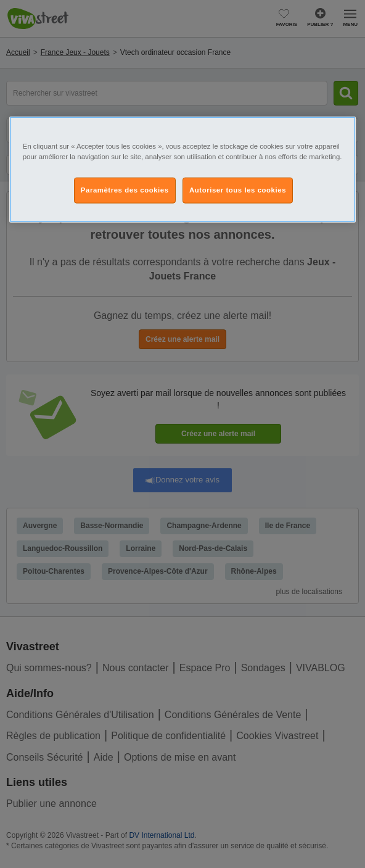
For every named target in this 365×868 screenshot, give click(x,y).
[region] (182, 170)
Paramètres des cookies (125, 190)
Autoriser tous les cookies (238, 190)
